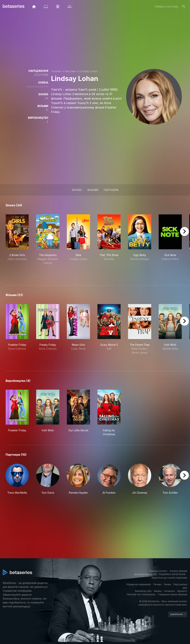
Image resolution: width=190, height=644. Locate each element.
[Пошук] (184, 7)
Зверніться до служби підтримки (169, 578)
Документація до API (145, 574)
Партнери (111, 190)
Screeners (170, 591)
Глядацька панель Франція (173, 594)
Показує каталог (158, 571)
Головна (56, 71)
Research (182, 591)
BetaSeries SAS (143, 591)
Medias (158, 591)
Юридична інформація (139, 584)
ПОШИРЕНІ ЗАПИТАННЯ (172, 574)
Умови (167, 584)
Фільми (93, 190)
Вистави (71, 71)
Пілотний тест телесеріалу (141, 594)
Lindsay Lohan (89, 71)
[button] (17, 479)
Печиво (157, 584)
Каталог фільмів (178, 571)
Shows (77, 190)
